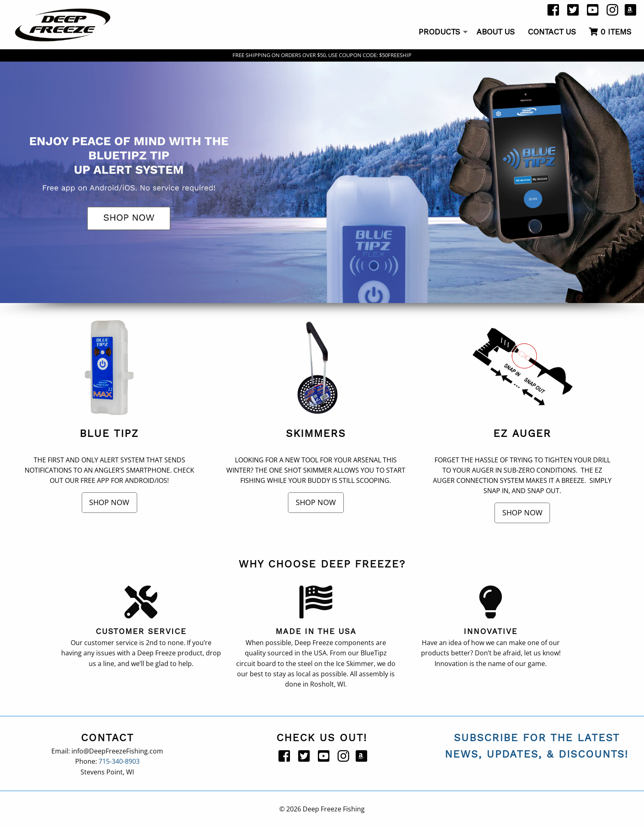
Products (439, 32)
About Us (496, 32)
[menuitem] (441, 33)
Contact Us (552, 32)
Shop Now (109, 502)
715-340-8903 (119, 761)
